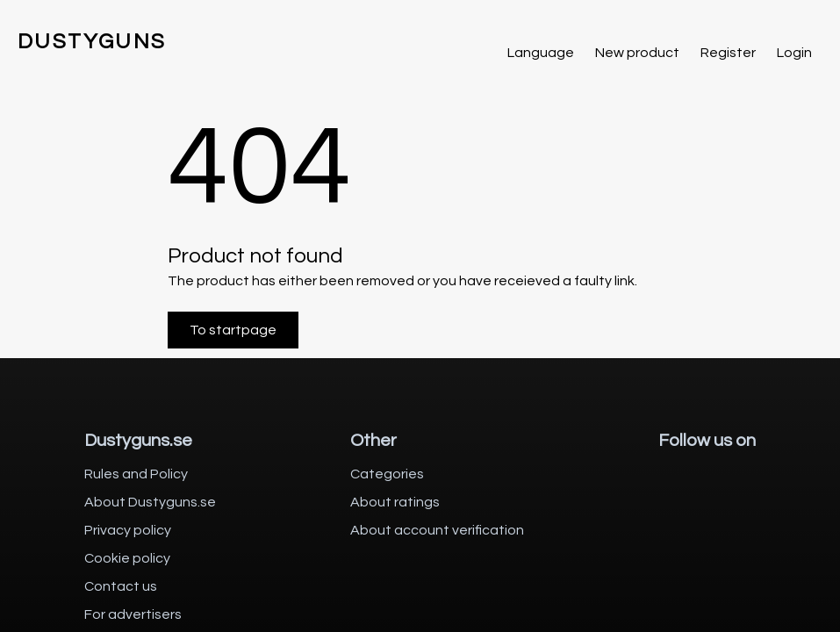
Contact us (121, 586)
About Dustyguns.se (150, 502)
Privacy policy (128, 530)
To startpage (233, 330)
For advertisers (133, 614)
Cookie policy (127, 558)
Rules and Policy (136, 474)
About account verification (437, 530)
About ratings (395, 502)
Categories (387, 474)
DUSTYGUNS (92, 42)
